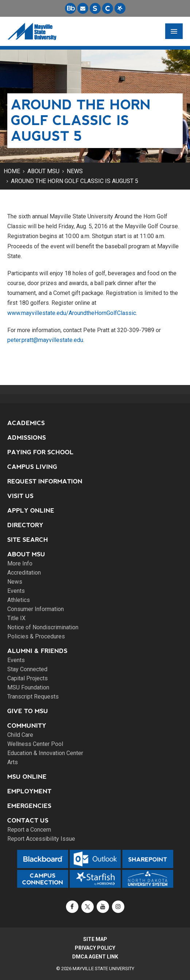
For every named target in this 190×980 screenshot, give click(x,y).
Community (27, 726)
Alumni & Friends (37, 651)
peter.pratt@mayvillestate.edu (45, 340)
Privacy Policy (95, 948)
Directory (25, 525)
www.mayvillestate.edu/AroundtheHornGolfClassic (72, 313)
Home (12, 171)
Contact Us (28, 820)
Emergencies (29, 806)
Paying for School (40, 452)
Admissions (27, 438)
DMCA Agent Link (95, 957)
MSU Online (27, 777)
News (75, 171)
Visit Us (20, 496)
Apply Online (31, 511)
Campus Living (32, 467)
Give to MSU (28, 711)
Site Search (28, 540)
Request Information (45, 481)
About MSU (43, 171)
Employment (29, 791)
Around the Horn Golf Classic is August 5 (75, 181)
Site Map (95, 939)
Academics (26, 423)
